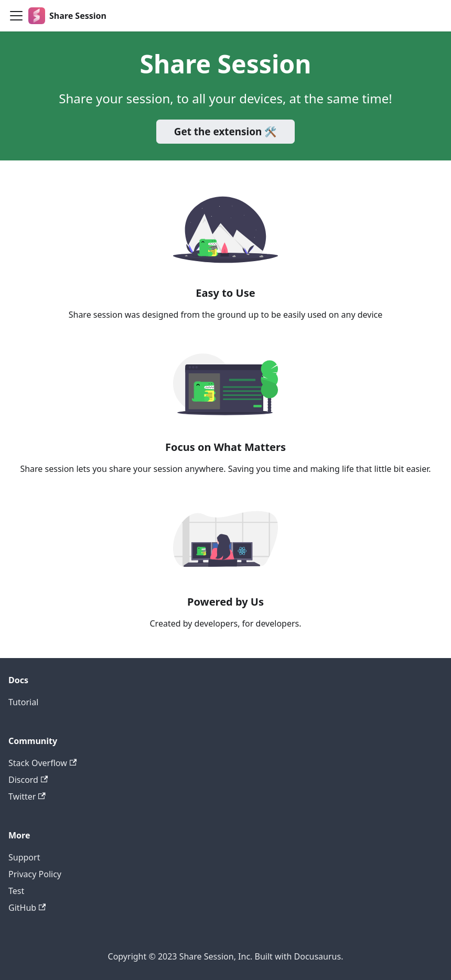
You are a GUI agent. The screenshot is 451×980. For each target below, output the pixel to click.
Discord (28, 780)
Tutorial (23, 702)
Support (24, 857)
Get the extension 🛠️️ (225, 132)
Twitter (27, 796)
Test (16, 891)
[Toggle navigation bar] (16, 16)
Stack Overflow (42, 763)
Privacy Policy (35, 874)
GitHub (27, 908)
